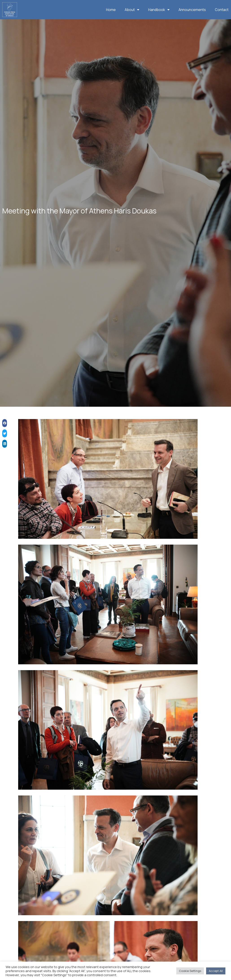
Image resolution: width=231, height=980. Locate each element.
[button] (5, 428)
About (132, 10)
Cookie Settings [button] (190, 971)
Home (111, 10)
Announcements (192, 10)
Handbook (159, 10)
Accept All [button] (216, 971)
